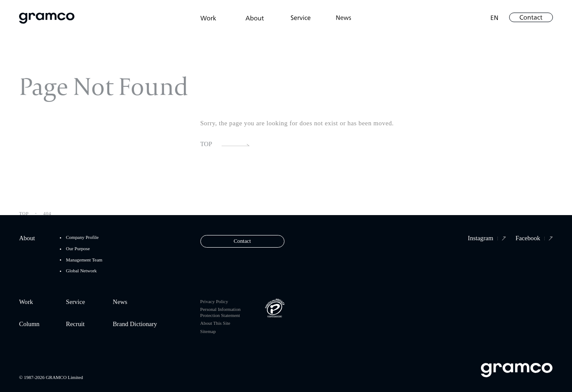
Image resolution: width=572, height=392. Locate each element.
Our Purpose (78, 249)
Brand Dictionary (135, 324)
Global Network (81, 271)
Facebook (534, 238)
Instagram (487, 238)
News (120, 302)
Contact (242, 241)
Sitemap (208, 331)
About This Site (215, 323)
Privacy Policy (214, 301)
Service (75, 302)
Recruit (75, 324)
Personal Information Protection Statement (221, 312)
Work (26, 302)
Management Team (84, 260)
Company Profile (82, 237)
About (27, 238)
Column (29, 324)
